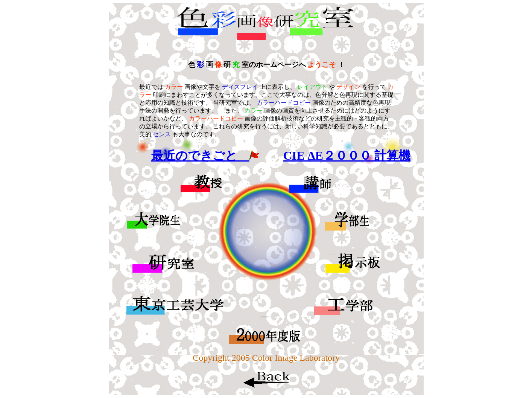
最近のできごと (205, 156)
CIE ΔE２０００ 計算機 (347, 156)
